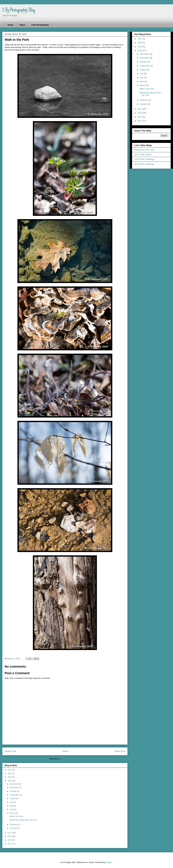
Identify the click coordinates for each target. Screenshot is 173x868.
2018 (10, 781)
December (14, 784)
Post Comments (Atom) (71, 759)
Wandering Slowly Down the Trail (23, 820)
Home (10, 25)
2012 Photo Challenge (144, 159)
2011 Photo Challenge (144, 164)
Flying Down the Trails (144, 150)
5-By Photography (40, 25)
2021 (10, 770)
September (15, 795)
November (14, 788)
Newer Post (10, 751)
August (13, 798)
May (12, 806)
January (13, 828)
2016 (10, 836)
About (22, 25)
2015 (10, 840)
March (13, 813)
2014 (10, 844)
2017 (10, 833)
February (14, 824)
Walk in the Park (16, 816)
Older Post (120, 751)
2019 (10, 777)
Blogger (109, 862)
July (12, 802)
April (12, 809)
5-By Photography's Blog (19, 10)
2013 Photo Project (143, 155)
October (13, 791)
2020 (10, 773)
